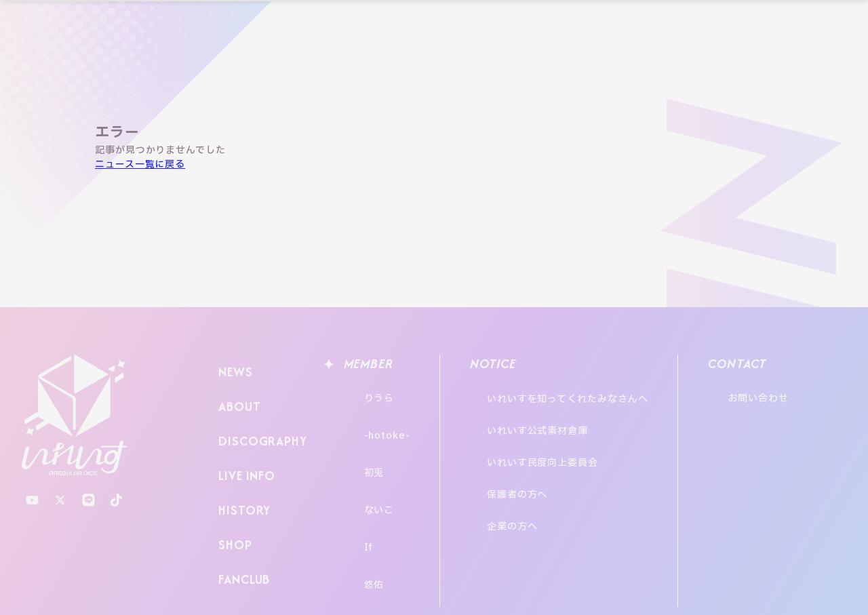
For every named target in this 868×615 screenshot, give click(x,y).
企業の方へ (526, 465)
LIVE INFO (244, 447)
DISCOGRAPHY (259, 421)
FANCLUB (241, 527)
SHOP (232, 500)
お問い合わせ (795, 392)
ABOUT (236, 394)
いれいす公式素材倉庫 (551, 411)
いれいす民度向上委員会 (556, 429)
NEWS (233, 368)
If (355, 493)
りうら (366, 392)
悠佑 (361, 518)
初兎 (361, 442)
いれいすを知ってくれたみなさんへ (581, 392)
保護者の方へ (531, 447)
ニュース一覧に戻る (140, 164)
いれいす (74, 415)
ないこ (366, 468)
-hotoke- (374, 417)
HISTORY (240, 474)
